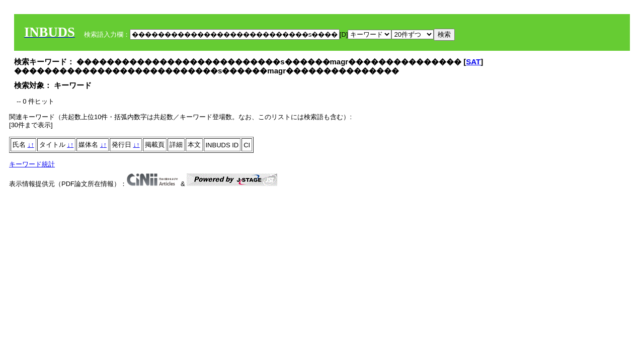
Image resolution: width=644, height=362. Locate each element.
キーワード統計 (32, 164)
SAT (473, 62)
